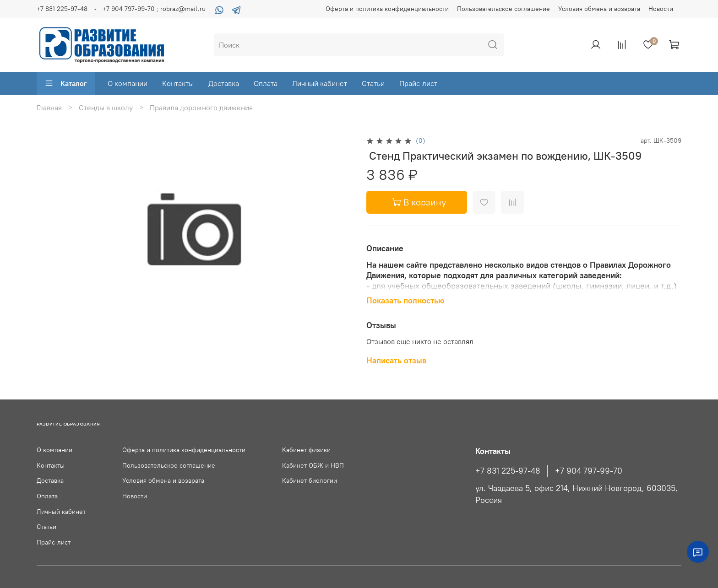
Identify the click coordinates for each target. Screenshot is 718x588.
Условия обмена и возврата (599, 9)
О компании (128, 83)
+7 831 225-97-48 (62, 9)
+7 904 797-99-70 (589, 471)
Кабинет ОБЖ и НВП (313, 465)
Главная (49, 108)
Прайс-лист (418, 83)
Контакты (178, 83)
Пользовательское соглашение (503, 9)
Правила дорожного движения (201, 108)
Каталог (66, 83)
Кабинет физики (306, 450)
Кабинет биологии (310, 480)
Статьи (373, 83)
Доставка (224, 83)
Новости (661, 9)
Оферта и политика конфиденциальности (387, 9)
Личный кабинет (320, 83)
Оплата (266, 83)
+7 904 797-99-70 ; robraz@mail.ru (154, 9)
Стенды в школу (106, 108)
